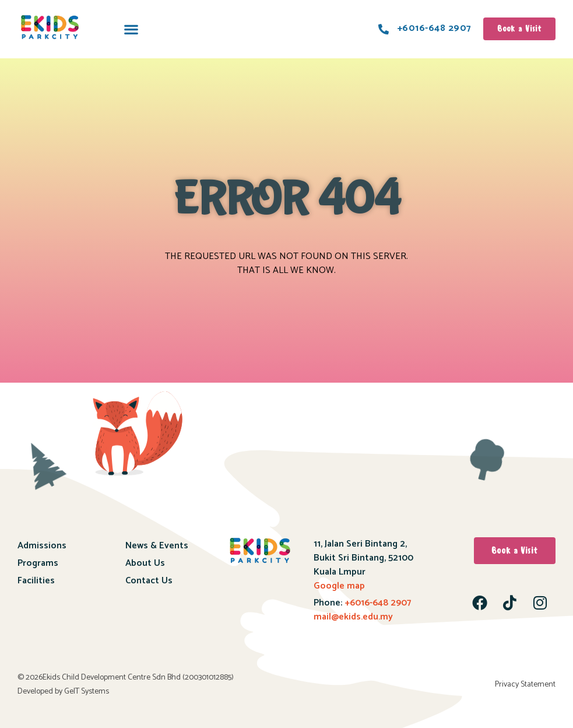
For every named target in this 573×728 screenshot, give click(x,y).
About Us (145, 563)
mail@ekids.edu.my (353, 617)
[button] (131, 29)
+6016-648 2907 (377, 603)
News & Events (157, 546)
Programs (38, 563)
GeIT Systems (87, 692)
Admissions (42, 546)
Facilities (36, 581)
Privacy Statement (525, 685)
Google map (339, 586)
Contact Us (149, 581)
